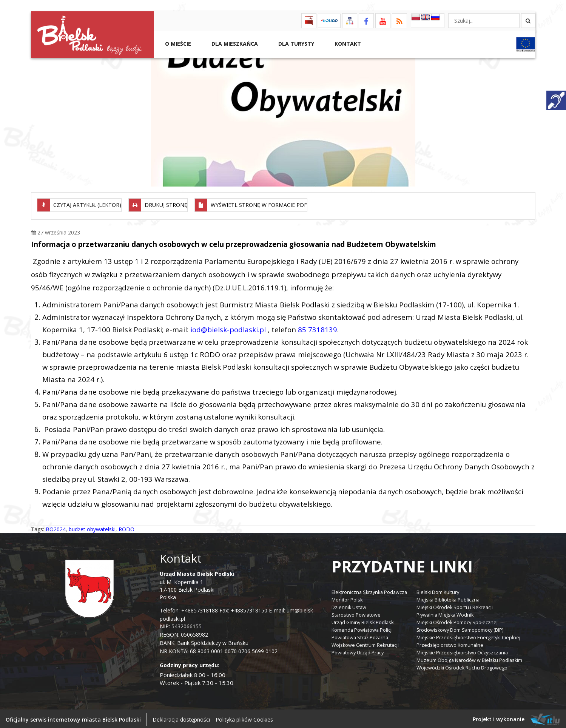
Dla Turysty (295, 44)
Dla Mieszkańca (234, 44)
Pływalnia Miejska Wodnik (445, 613)
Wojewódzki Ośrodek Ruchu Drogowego (462, 666)
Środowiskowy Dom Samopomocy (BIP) (460, 628)
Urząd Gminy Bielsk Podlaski (363, 620)
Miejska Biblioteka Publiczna (448, 598)
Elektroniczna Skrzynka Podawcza (369, 590)
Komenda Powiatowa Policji (362, 628)
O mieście (177, 44)
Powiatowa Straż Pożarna (360, 635)
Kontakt (347, 44)
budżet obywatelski (92, 527)
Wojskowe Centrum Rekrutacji (365, 643)
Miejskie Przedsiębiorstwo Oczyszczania (462, 650)
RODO (126, 527)
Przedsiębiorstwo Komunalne (450, 643)
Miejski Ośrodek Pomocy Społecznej (457, 620)
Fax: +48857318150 (243, 608)
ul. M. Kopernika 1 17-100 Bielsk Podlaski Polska (197, 583)
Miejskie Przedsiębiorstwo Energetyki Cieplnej (468, 635)
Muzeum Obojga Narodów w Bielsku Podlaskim (469, 658)
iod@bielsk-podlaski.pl (228, 327)
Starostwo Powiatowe (356, 613)
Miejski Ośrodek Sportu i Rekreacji (455, 605)
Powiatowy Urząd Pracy (358, 650)
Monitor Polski (348, 598)
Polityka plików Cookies (244, 718)
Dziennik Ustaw (349, 605)
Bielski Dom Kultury (438, 590)
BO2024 (56, 527)
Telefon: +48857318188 (189, 608)
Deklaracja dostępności (181, 718)
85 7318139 (318, 327)
